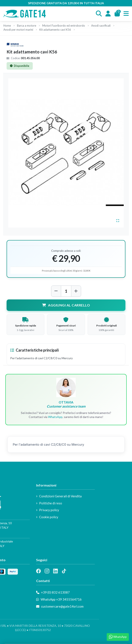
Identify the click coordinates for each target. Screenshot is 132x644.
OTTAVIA (66, 404)
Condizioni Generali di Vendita (60, 496)
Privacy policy (49, 510)
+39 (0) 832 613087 (53, 592)
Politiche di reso (51, 503)
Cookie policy (49, 517)
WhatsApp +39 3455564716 (59, 599)
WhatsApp (55, 417)
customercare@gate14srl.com (60, 606)
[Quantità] (66, 291)
